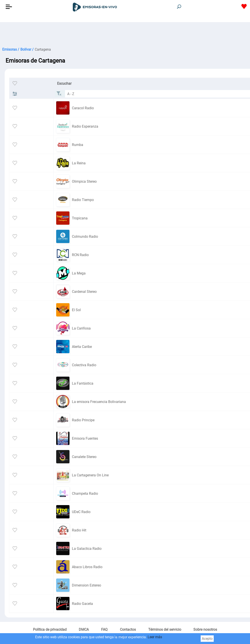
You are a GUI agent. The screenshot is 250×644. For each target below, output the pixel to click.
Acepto (207, 639)
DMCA (84, 630)
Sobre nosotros (205, 630)
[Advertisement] (119, 33)
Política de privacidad (50, 630)
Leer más (155, 637)
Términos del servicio (165, 630)
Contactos (128, 630)
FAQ (104, 630)
